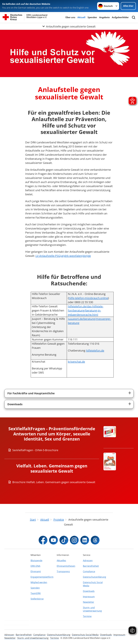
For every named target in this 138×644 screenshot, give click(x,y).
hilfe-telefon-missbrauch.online (88, 298)
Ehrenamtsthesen (66, 566)
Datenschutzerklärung (94, 577)
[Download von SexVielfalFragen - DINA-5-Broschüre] (52, 450)
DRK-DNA (35, 566)
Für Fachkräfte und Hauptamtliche (31, 393)
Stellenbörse (37, 599)
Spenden (92, 17)
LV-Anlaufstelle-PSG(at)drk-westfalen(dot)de (63, 256)
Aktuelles (61, 560)
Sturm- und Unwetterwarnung (92, 609)
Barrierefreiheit (91, 566)
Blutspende (36, 560)
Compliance (89, 571)
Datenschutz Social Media (93, 584)
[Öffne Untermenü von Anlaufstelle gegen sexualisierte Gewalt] (69, 26)
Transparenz (63, 571)
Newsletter (89, 602)
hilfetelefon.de (95, 350)
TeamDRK (36, 593)
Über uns (70, 17)
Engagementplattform (42, 577)
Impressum (89, 597)
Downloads (15, 404)
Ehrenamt (36, 571)
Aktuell (81, 17)
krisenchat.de (76, 362)
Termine (87, 616)
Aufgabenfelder (120, 17)
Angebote (104, 17)
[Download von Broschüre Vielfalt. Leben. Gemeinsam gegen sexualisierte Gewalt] (52, 482)
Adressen (88, 560)
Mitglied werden (39, 582)
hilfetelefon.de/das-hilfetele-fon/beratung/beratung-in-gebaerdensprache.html (86, 310)
